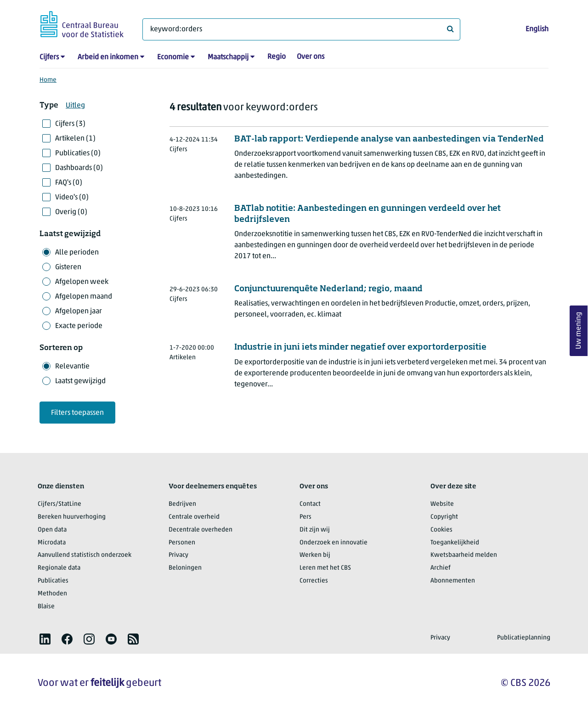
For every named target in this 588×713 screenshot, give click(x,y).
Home (48, 80)
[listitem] (45, 639)
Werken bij (315, 555)
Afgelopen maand (84, 297)
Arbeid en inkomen (108, 57)
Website (442, 504)
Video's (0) (72, 198)
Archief (441, 568)
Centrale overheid (194, 517)
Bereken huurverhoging (72, 517)
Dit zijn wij (315, 530)
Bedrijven (182, 504)
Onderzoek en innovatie (334, 543)
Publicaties (53, 581)
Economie (173, 57)
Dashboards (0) (79, 168)
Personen (182, 543)
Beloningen (185, 568)
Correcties (314, 581)
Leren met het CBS (325, 568)
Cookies (441, 530)
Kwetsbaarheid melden (464, 555)
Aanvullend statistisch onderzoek (85, 555)
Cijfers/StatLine (59, 504)
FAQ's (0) (69, 183)
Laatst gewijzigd (80, 381)
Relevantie (72, 367)
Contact (310, 504)
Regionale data (59, 568)
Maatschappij (228, 57)
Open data (52, 530)
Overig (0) (71, 212)
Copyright (444, 517)
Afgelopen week (82, 282)
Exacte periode (79, 326)
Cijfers (49, 57)
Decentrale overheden (201, 530)
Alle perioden (77, 253)
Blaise (46, 607)
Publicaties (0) (78, 153)
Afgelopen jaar (79, 311)
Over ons (311, 57)
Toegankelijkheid (455, 543)
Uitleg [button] (75, 106)
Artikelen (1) (75, 139)
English (537, 29)
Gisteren (68, 267)
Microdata (52, 543)
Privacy (178, 555)
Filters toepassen (77, 413)
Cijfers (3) (70, 124)
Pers (305, 517)
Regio (277, 57)
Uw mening (579, 331)
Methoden (52, 594)
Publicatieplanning (524, 638)
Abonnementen (453, 581)
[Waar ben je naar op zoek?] (301, 29)
